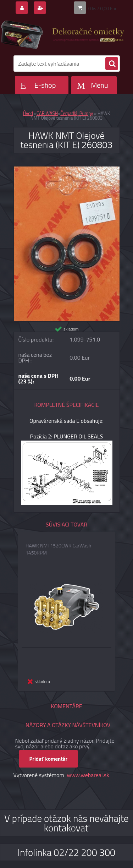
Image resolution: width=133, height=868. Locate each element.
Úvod (28, 113)
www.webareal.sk (88, 775)
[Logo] (62, 35)
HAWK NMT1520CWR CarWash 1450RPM (58, 549)
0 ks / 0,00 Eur (102, 9)
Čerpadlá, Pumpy (77, 113)
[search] (112, 64)
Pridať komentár (49, 759)
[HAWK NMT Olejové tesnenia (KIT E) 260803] (67, 169)
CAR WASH (47, 113)
